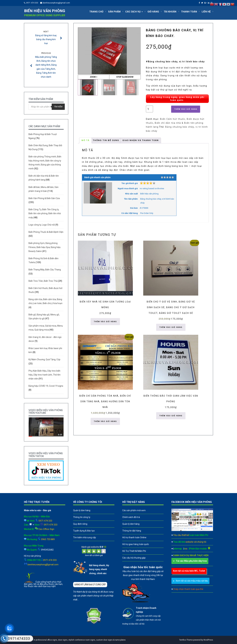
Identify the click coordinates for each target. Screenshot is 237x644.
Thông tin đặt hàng (132, 531)
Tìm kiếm (58, 107)
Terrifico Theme (186, 640)
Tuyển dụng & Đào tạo (84, 531)
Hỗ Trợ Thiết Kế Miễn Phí (134, 551)
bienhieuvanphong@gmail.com (56, 3)
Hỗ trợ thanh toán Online (134, 537)
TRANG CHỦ (96, 12)
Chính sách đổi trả (131, 517)
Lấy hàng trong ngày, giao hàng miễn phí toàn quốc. (177, 99)
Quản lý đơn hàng (82, 510)
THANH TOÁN (189, 12)
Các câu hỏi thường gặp (134, 558)
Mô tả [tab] (85, 140)
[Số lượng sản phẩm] (149, 109)
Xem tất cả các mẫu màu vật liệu (192, 581)
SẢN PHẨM (114, 12)
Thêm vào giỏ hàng (186, 109)
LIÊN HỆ (206, 12)
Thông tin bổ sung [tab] (106, 140)
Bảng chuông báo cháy (180, 127)
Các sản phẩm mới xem (134, 510)
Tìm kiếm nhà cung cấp (85, 537)
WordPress (208, 640)
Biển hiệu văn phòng (45, 11)
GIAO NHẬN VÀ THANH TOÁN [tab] (141, 140)
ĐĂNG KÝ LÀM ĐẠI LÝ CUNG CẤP (90, 585)
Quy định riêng (80, 524)
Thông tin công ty (82, 517)
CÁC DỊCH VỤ (134, 12)
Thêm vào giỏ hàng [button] (105, 322)
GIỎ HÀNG (153, 12)
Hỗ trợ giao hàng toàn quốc (136, 544)
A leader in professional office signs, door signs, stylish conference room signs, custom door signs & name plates (76, 640)
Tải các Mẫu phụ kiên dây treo (191, 561)
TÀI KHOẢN (170, 12)
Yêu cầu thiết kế (191, 535)
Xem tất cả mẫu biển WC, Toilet (189, 571)
